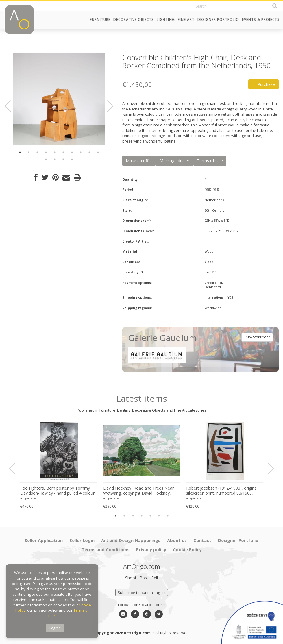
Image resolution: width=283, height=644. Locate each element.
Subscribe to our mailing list (142, 593)
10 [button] (98, 152)
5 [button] (55, 152)
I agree (55, 628)
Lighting (166, 20)
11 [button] (46, 159)
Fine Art (186, 20)
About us (177, 540)
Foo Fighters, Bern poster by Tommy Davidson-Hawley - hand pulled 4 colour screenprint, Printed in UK (57, 491)
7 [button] (72, 152)
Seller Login (82, 540)
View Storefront (257, 337)
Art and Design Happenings (131, 540)
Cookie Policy (187, 549)
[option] (59, 99)
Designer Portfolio (218, 20)
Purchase (263, 84)
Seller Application (44, 540)
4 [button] (46, 152)
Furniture (100, 20)
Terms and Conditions (106, 549)
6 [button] (63, 152)
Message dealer (174, 161)
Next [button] (107, 106)
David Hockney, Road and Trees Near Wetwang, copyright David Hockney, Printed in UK (138, 491)
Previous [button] (11, 106)
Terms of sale (210, 161)
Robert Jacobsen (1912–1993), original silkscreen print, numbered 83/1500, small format (222, 491)
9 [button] (89, 152)
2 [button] (29, 152)
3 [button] (37, 152)
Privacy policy (151, 549)
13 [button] (63, 159)
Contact (202, 540)
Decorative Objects (134, 20)
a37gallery (28, 498)
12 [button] (55, 159)
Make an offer (139, 161)
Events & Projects (261, 20)
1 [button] (20, 152)
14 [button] (72, 159)
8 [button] (81, 152)
